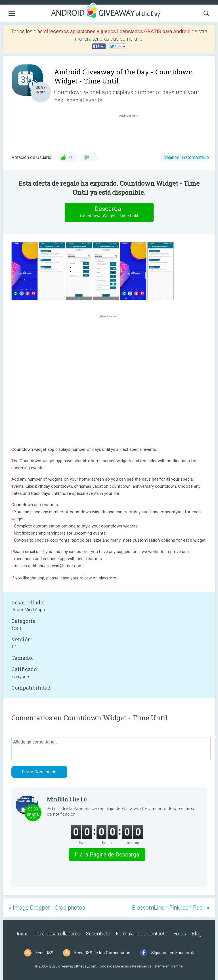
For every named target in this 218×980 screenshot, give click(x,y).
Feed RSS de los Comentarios (102, 953)
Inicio (23, 934)
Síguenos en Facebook (173, 953)
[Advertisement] (132, 132)
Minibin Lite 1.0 (67, 799)
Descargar (109, 212)
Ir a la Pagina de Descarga (107, 855)
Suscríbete (98, 934)
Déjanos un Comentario (186, 157)
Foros (180, 934)
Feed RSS (44, 953)
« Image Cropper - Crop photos (47, 908)
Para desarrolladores (57, 934)
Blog (197, 934)
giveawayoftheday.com (77, 966)
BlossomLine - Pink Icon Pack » (171, 908)
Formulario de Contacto (142, 934)
